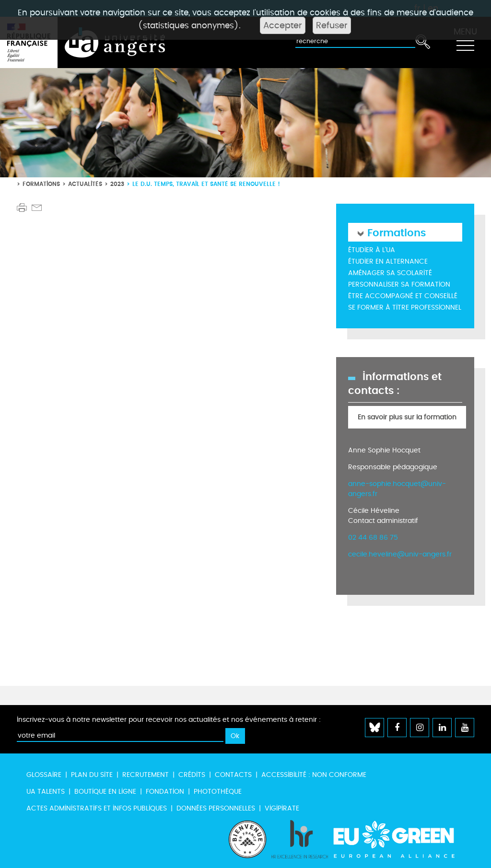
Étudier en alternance (388, 261)
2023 (117, 184)
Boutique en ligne (105, 792)
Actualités (85, 184)
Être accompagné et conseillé (403, 296)
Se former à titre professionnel (405, 307)
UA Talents (46, 792)
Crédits (192, 775)
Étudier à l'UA (372, 250)
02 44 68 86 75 (373, 538)
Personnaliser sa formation (399, 284)
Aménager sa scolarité (390, 273)
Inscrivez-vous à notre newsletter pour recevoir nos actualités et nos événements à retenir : (169, 720)
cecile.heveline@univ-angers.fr (400, 554)
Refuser (332, 25)
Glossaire (44, 775)
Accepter (283, 25)
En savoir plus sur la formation (407, 417)
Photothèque (218, 792)
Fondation (165, 792)
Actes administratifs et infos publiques (97, 808)
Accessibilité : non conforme (314, 775)
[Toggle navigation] (465, 43)
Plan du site (92, 775)
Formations (41, 184)
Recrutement (146, 775)
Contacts (233, 775)
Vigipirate (282, 808)
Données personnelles (216, 808)
